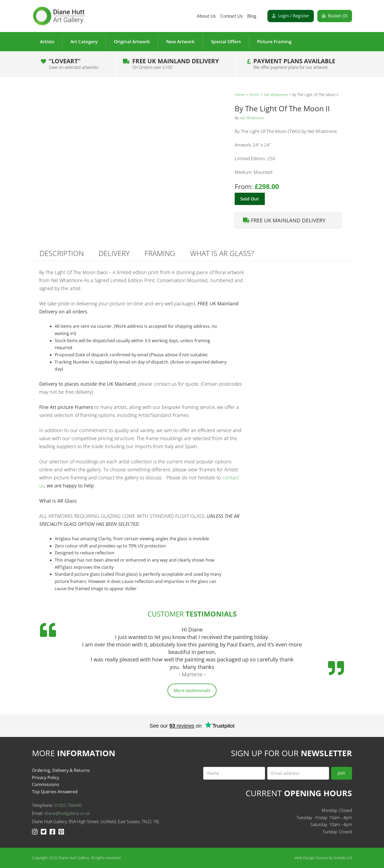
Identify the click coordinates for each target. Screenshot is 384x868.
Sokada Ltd (343, 858)
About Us (206, 16)
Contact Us (231, 16)
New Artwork (180, 42)
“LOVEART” (73, 64)
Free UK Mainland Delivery (176, 64)
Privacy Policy (46, 778)
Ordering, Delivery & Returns (61, 770)
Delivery (114, 253)
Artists (47, 42)
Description (62, 253)
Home (240, 95)
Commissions (46, 784)
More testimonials (192, 691)
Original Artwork (132, 42)
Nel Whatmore (276, 95)
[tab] (62, 253)
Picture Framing (274, 42)
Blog (252, 16)
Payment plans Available (294, 64)
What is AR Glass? (222, 253)
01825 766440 (68, 805)
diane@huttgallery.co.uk (67, 813)
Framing (160, 253)
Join (342, 773)
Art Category (84, 42)
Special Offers (226, 42)
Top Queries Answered (55, 792)
